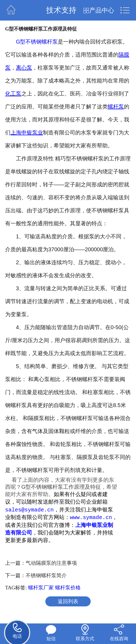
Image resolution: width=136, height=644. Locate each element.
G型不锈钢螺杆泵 (37, 42)
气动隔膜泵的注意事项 (51, 564)
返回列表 (68, 602)
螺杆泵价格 (68, 588)
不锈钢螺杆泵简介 (46, 576)
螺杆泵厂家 (41, 588)
